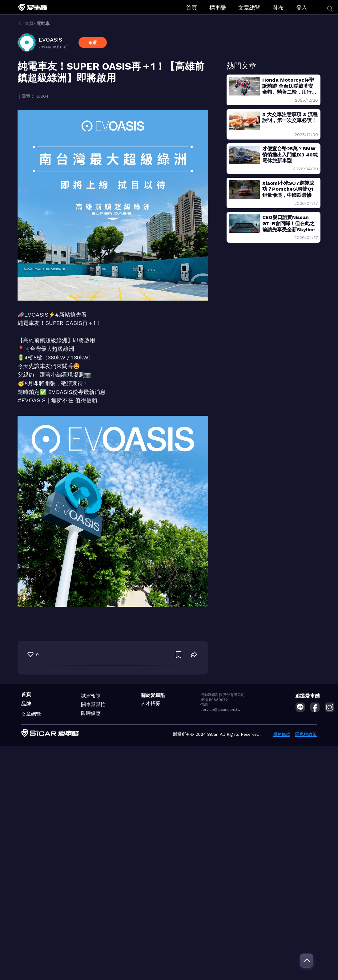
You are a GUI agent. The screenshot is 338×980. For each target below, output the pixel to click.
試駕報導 (91, 696)
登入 (302, 8)
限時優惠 (91, 713)
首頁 (191, 8)
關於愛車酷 (153, 695)
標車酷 (218, 8)
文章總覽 (249, 8)
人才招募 (151, 703)
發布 (278, 8)
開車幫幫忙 (93, 705)
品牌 (26, 704)
